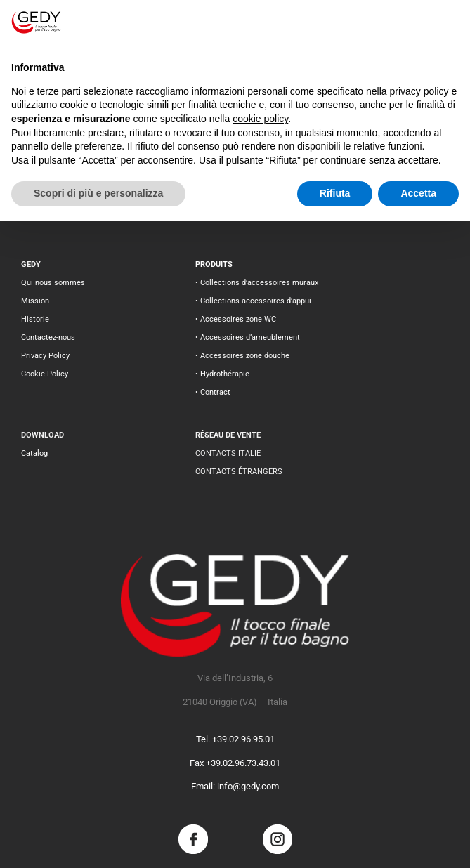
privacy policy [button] (419, 91)
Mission (35, 301)
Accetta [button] (418, 193)
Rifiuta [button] (335, 193)
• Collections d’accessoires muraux (257, 283)
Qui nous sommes (53, 283)
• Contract (213, 392)
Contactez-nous (48, 337)
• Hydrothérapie (222, 374)
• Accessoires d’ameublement (248, 337)
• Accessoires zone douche (242, 356)
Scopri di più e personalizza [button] (98, 193)
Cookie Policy (45, 374)
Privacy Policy (45, 356)
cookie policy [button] (260, 119)
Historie (35, 319)
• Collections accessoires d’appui (253, 301)
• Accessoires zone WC (236, 319)
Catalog (34, 453)
